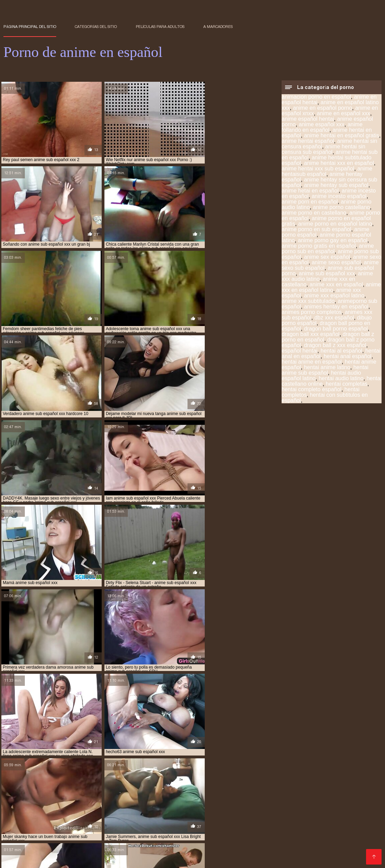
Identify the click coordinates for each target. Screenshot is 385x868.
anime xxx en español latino (331, 288)
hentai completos (200, 832)
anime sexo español (336, 263)
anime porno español (216, 825)
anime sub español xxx (327, 274)
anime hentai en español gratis (342, 136)
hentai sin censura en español (263, 840)
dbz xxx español (334, 318)
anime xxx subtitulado (308, 302)
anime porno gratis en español (319, 246)
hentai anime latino (327, 368)
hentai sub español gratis (143, 844)
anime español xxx (322, 125)
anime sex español (327, 258)
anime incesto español (339, 197)
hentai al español (341, 351)
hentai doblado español (249, 832)
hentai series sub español (199, 840)
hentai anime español (48, 832)
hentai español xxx (281, 836)
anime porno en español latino (335, 224)
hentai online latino (25, 840)
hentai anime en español (312, 362)
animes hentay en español (336, 307)
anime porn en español (310, 202)
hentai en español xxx (46, 836)
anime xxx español (112, 829)
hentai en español (298, 832)
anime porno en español (163, 825)
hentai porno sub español (79, 840)
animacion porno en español (316, 97)
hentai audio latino (341, 379)
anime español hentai (308, 120)
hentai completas (347, 384)
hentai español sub (235, 836)
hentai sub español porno (263, 844)
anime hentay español (49, 825)
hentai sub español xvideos (32, 848)
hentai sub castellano (324, 840)
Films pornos (146, 859)
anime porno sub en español (328, 249)
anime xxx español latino (334, 296)
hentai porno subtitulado (139, 840)
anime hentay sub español (336, 186)
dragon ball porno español (336, 329)
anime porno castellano (341, 208)
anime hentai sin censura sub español (323, 150)
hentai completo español (311, 390)
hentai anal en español (252, 829)
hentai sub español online (203, 844)
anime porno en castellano (314, 213)
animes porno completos (312, 313)
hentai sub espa (48, 844)
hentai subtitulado (86, 848)
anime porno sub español (270, 825)
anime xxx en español (336, 285)
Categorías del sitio (96, 27)
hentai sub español (90, 844)
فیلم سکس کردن (57, 859)
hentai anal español (348, 357)
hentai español (142, 836)
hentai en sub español (98, 836)
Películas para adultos (160, 27)
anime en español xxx (343, 114)
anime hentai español (308, 142)
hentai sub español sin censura (328, 844)
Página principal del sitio (30, 27)
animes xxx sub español (160, 829)
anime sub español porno (328, 825)
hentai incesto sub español (335, 836)
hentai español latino (186, 836)
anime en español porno (323, 108)
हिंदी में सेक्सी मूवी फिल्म (21, 859)
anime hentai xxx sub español (318, 169)
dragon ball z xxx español (335, 346)
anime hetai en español (310, 191)
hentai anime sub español (325, 371)
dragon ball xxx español (311, 335)
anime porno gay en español (333, 241)
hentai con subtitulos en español (325, 398)
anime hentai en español (229, 821)
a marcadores (218, 27)
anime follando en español (322, 128)
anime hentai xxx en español (339, 164)
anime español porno (132, 821)
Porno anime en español (101, 859)
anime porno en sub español (316, 230)
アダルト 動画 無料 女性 (185, 859)
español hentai (300, 351)
